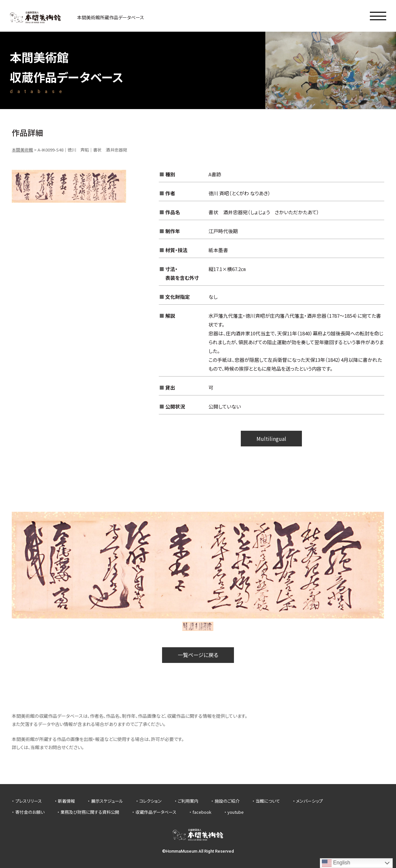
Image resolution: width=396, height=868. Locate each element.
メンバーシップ (309, 801)
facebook (202, 812)
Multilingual (271, 439)
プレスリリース (29, 801)
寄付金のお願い (30, 812)
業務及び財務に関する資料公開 (90, 812)
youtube (236, 812)
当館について (268, 801)
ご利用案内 (188, 801)
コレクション (150, 801)
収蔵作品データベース (156, 812)
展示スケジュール (107, 801)
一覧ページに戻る (198, 655)
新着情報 (66, 801)
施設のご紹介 (227, 801)
